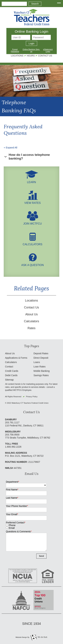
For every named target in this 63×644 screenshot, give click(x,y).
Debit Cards (11, 375)
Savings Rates (41, 375)
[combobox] (14, 4)
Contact (9, 367)
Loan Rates (40, 367)
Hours (31, 56)
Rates (32, 328)
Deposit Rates (41, 353)
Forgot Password (15, 50)
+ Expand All (10, 147)
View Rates (33, 201)
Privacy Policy (32, 397)
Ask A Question (33, 264)
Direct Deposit (41, 358)
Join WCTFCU (32, 222)
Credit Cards (12, 371)
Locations (17, 56)
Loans (37, 362)
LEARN (32, 181)
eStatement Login (48, 50)
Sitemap (9, 380)
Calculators (33, 243)
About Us (31, 314)
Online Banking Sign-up (31, 50)
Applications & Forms (16, 358)
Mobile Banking (42, 371)
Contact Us (45, 56)
